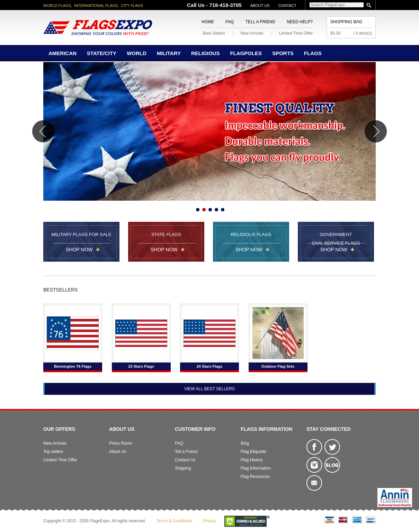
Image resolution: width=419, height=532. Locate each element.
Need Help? (300, 22)
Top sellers (53, 452)
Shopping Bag (346, 22)
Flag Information (256, 468)
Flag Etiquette (253, 452)
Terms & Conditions (174, 521)
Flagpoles (246, 53)
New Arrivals (252, 33)
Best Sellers (214, 33)
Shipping (183, 468)
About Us (260, 6)
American (63, 53)
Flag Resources (255, 477)
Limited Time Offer (296, 33)
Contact (287, 6)
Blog (245, 443)
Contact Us (185, 460)
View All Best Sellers (209, 389)
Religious (206, 53)
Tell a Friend (260, 22)
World (137, 53)
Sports (283, 53)
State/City (102, 53)
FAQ (230, 22)
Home (208, 22)
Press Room (121, 443)
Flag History (252, 460)
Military (169, 53)
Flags (313, 53)
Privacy (209, 521)
